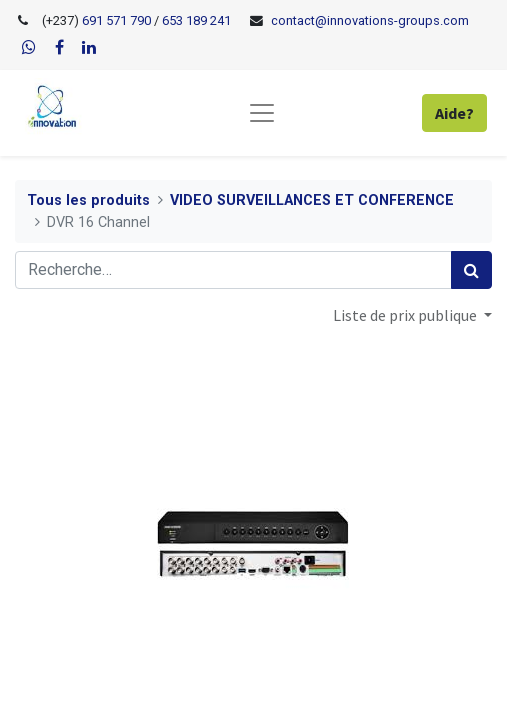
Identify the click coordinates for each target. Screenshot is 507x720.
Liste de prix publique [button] (406, 315)
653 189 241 (196, 20)
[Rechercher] (471, 270)
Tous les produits (88, 200)
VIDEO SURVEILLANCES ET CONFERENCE (312, 200)
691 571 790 (115, 20)
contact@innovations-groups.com (370, 20)
